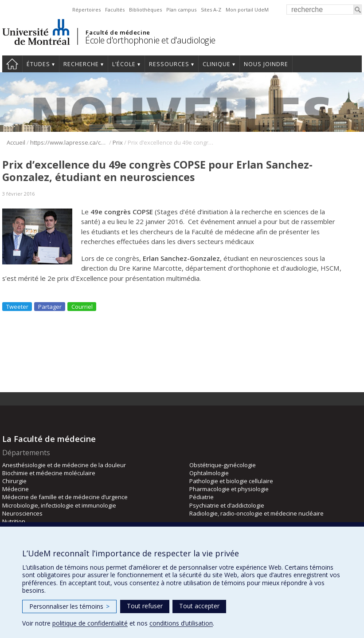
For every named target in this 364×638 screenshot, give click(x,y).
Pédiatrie (202, 497)
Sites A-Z (211, 10)
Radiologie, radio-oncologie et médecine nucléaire (256, 513)
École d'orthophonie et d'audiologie (150, 40)
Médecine (16, 489)
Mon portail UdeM (247, 10)
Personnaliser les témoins (69, 606)
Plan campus (181, 10)
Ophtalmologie (209, 473)
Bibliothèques (145, 10)
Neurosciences (22, 513)
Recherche (81, 64)
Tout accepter (199, 606)
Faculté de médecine (118, 32)
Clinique (217, 64)
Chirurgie (14, 481)
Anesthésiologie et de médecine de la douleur (64, 465)
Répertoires (86, 10)
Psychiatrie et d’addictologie (227, 505)
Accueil (12, 64)
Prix (118, 142)
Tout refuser (145, 606)
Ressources (169, 64)
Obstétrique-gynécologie (223, 465)
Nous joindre (266, 64)
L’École (124, 64)
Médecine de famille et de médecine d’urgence (65, 497)
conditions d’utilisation (181, 623)
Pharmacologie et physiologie (229, 489)
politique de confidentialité (90, 623)
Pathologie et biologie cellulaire (231, 481)
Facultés (115, 10)
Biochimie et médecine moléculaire (49, 473)
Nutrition (14, 521)
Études (38, 64)
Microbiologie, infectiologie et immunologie (59, 505)
